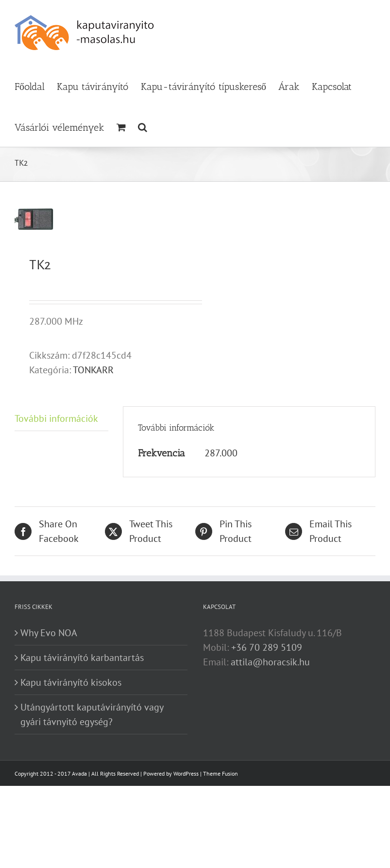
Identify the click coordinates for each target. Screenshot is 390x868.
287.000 (221, 453)
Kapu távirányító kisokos (71, 682)
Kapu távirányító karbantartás (82, 658)
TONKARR (93, 370)
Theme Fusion (220, 773)
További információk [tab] (56, 418)
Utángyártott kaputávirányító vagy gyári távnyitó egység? (92, 714)
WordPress (186, 773)
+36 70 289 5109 (267, 647)
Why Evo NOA (49, 633)
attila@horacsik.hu (270, 662)
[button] (143, 126)
